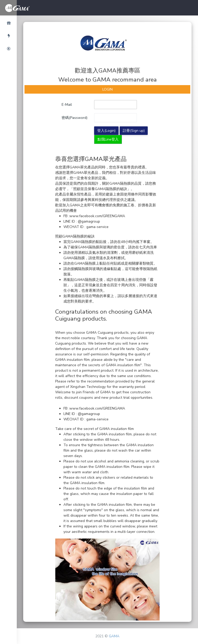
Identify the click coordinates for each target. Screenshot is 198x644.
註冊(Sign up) (134, 131)
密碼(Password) (75, 118)
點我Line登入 (108, 139)
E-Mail (67, 105)
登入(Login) (106, 131)
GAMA (114, 636)
